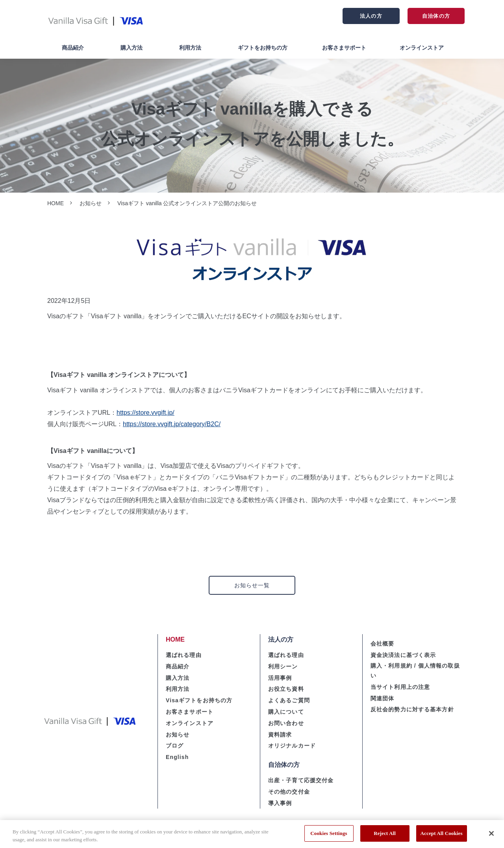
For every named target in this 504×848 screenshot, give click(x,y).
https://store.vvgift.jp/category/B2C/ (172, 424)
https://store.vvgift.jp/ (145, 413)
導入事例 (280, 803)
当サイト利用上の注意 (400, 687)
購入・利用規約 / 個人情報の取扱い (415, 671)
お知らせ (91, 203)
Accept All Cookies (442, 836)
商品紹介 (73, 48)
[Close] (491, 836)
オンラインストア (422, 48)
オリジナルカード (292, 746)
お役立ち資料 (286, 689)
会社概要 (382, 644)
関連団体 (382, 698)
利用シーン (283, 666)
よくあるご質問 (289, 700)
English (177, 757)
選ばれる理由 (184, 655)
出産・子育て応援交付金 (301, 780)
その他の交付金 (289, 792)
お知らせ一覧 (252, 585)
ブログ (175, 746)
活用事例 (280, 678)
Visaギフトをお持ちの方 (199, 700)
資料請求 (280, 735)
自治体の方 (436, 16)
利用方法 (190, 48)
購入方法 (132, 48)
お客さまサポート (344, 48)
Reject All (385, 836)
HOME (56, 203)
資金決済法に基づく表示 (403, 655)
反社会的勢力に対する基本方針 (412, 709)
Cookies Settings (329, 836)
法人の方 (371, 16)
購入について (286, 712)
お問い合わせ (286, 723)
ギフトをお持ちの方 (263, 48)
